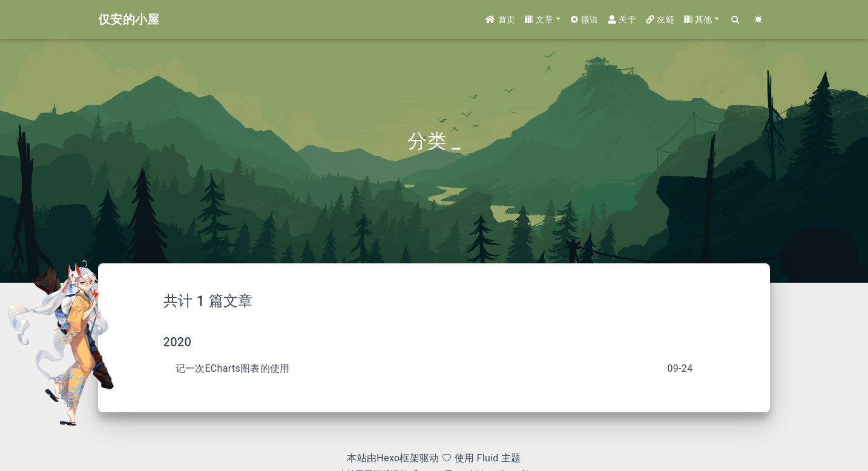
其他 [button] (698, 19)
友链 (660, 19)
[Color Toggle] (758, 20)
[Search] (735, 20)
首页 (500, 19)
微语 (584, 19)
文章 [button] (539, 19)
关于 (622, 19)
